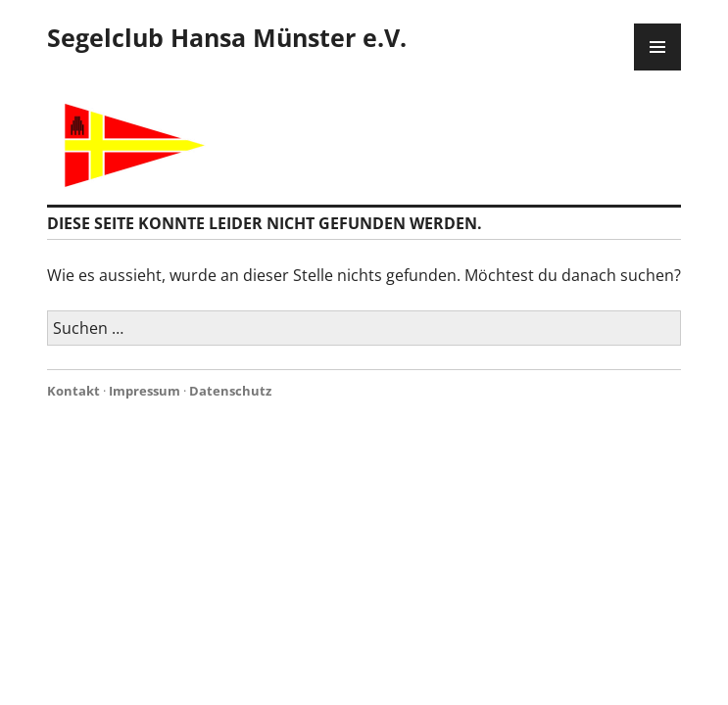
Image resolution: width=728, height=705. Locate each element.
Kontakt (73, 391)
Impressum (145, 391)
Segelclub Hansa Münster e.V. (227, 37)
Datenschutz (230, 391)
